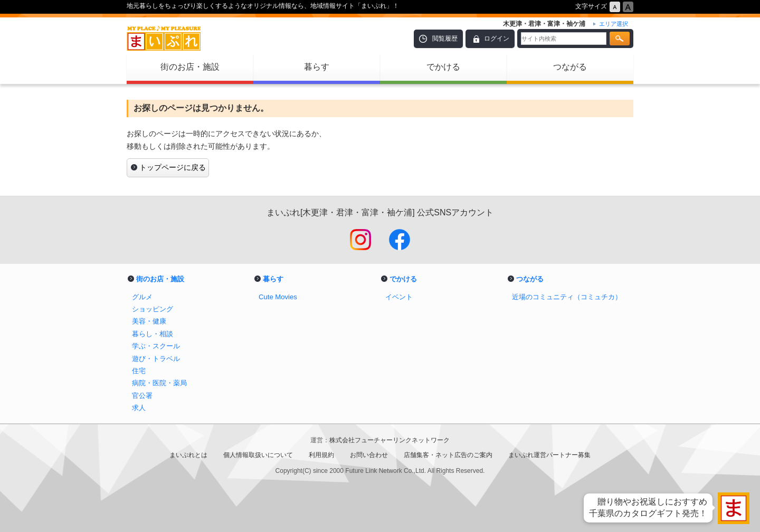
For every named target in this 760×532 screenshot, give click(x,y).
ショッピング (153, 309)
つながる (570, 67)
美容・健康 (149, 321)
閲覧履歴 (445, 39)
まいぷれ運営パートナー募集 (549, 455)
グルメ (142, 297)
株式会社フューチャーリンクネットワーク (389, 440)
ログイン (497, 39)
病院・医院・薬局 (159, 383)
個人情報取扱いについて (258, 455)
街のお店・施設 (190, 67)
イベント (399, 297)
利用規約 (321, 455)
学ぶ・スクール (156, 346)
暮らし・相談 (153, 334)
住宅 (139, 371)
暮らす (317, 67)
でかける (443, 67)
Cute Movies (278, 297)
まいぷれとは (188, 455)
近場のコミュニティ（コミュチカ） (567, 297)
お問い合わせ (369, 455)
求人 (139, 408)
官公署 (142, 396)
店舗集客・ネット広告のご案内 (448, 455)
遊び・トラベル (156, 359)
